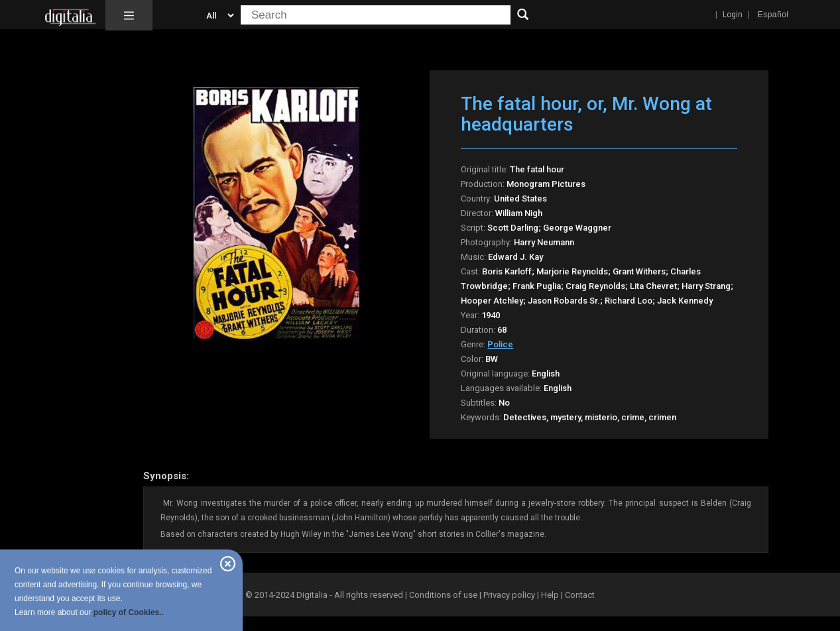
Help (550, 595)
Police (500, 344)
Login (733, 15)
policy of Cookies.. (129, 612)
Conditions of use (444, 595)
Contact (580, 595)
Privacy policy (509, 595)
